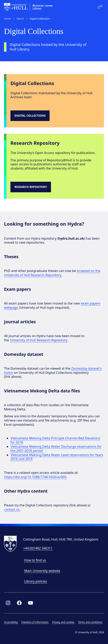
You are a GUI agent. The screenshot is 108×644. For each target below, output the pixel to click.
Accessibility (11, 622)
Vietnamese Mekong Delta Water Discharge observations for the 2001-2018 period (56, 449)
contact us (12, 509)
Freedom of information (35, 622)
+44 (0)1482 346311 (38, 548)
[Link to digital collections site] (31, 116)
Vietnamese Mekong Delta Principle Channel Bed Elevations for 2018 (55, 440)
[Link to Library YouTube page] (31, 603)
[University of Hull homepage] (28, 7)
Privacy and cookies (63, 622)
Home (7, 19)
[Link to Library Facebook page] (19, 603)
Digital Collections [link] (40, 19)
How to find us (35, 560)
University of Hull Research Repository (39, 340)
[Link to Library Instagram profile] (8, 603)
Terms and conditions (90, 622)
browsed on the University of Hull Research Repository (52, 273)
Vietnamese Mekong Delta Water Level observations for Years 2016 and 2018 (57, 457)
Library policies (36, 581)
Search (20, 19)
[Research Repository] (32, 187)
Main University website (42, 571)
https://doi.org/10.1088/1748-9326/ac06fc (36, 477)
